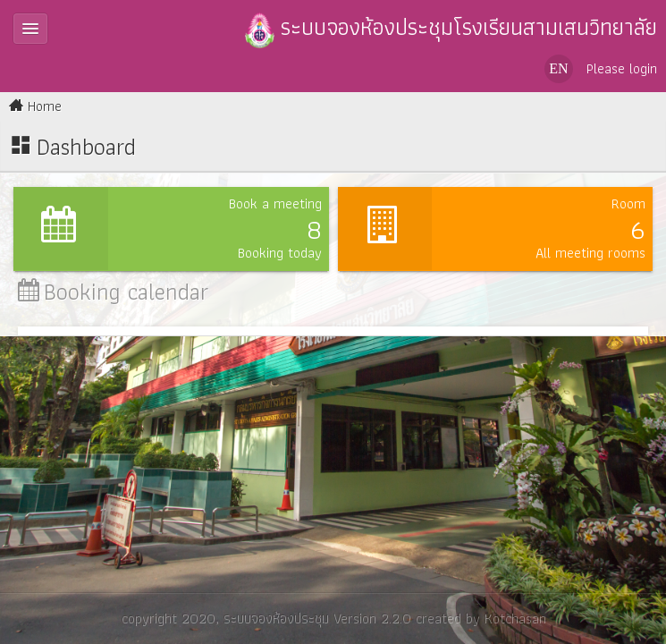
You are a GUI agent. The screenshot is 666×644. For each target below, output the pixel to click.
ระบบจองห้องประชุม (275, 618)
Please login (622, 68)
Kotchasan (514, 618)
